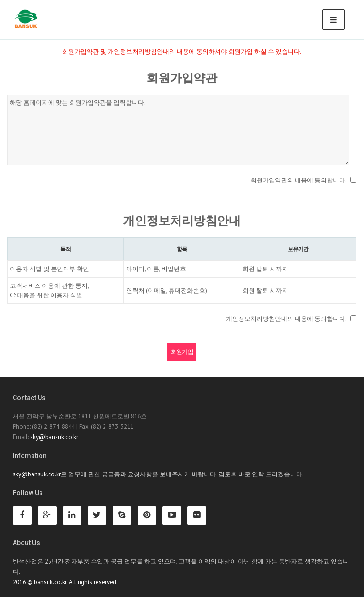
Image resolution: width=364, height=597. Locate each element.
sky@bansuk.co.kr (54, 437)
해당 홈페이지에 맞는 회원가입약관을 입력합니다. (178, 130)
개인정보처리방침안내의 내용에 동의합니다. (286, 319)
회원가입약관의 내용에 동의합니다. (299, 180)
